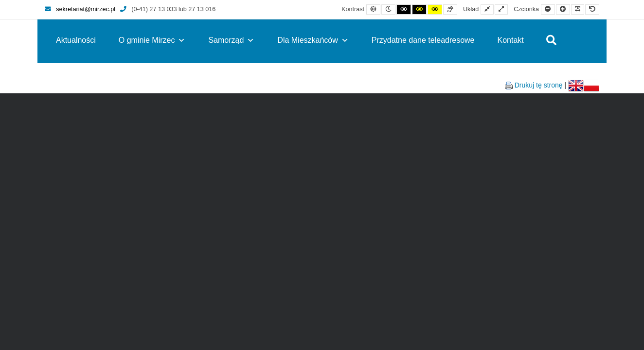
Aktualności (76, 40)
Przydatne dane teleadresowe (423, 40)
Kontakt (511, 40)
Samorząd (231, 40)
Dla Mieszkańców (313, 40)
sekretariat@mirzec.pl (80, 9)
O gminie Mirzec (152, 40)
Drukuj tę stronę (539, 85)
